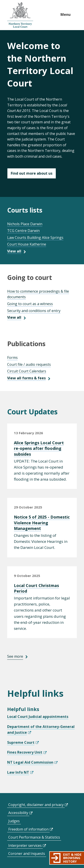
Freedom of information (28, 829)
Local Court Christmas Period (36, 588)
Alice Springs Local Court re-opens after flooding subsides (39, 448)
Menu (66, 14)
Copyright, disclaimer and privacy (36, 805)
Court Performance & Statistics (34, 837)
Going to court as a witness (30, 304)
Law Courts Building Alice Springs (35, 238)
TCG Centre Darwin (23, 231)
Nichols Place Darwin (25, 224)
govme (20, 15)
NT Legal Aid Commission (30, 762)
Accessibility (18, 813)
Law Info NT (18, 772)
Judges (14, 821)
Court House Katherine (27, 244)
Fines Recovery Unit (25, 752)
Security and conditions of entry (34, 311)
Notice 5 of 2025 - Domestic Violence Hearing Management (42, 523)
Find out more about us (32, 173)
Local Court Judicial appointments (38, 717)
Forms (12, 358)
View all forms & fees (26, 378)
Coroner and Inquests (27, 854)
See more (15, 656)
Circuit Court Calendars (27, 371)
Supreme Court (21, 742)
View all (14, 251)
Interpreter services (25, 845)
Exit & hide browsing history (72, 858)
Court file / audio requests (29, 364)
